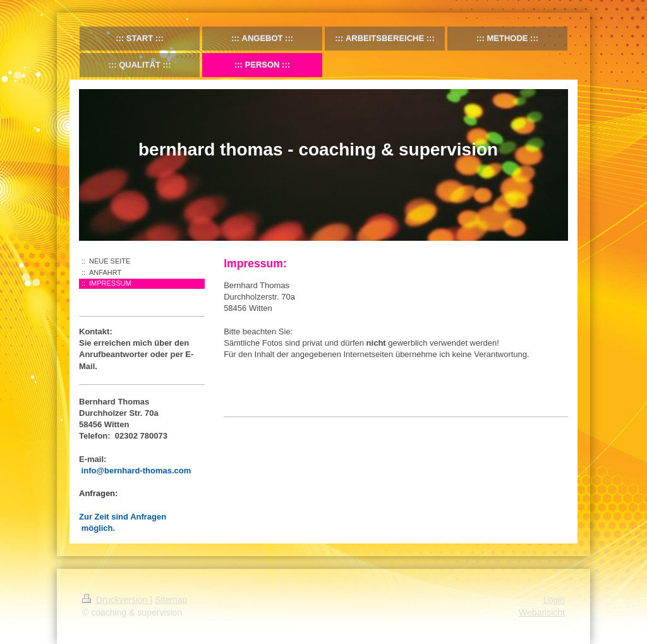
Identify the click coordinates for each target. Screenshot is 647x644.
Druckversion (116, 600)
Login (554, 600)
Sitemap (171, 600)
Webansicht (542, 612)
